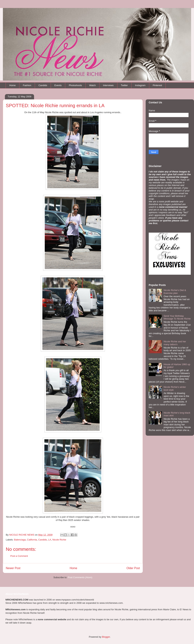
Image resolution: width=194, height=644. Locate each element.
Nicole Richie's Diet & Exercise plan (175, 292)
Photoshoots (75, 85)
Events (58, 85)
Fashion (27, 85)
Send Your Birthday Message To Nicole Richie (177, 317)
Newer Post (13, 568)
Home (13, 85)
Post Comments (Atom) (80, 577)
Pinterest (157, 85)
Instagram (140, 85)
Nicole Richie (59, 540)
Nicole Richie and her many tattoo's (175, 343)
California (32, 540)
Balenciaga (20, 540)
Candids (43, 85)
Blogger (106, 637)
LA (50, 540)
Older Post (133, 568)
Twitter (124, 85)
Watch (92, 85)
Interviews (108, 85)
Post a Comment (19, 556)
